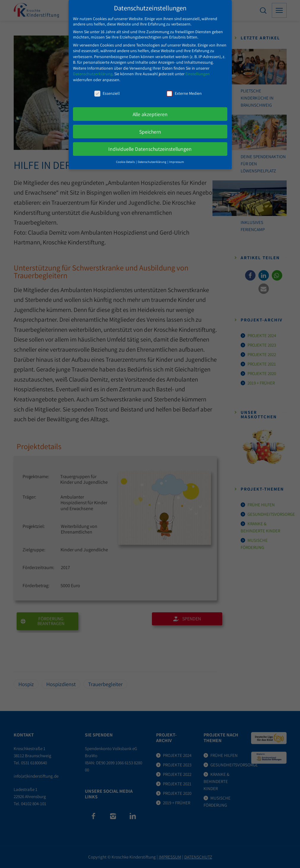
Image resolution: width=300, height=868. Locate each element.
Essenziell (107, 90)
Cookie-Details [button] (126, 158)
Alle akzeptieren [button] (150, 111)
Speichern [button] (150, 128)
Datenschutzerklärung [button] (152, 158)
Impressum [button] (177, 158)
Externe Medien (184, 90)
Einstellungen (198, 71)
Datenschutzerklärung (93, 71)
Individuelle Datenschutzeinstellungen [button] (150, 146)
